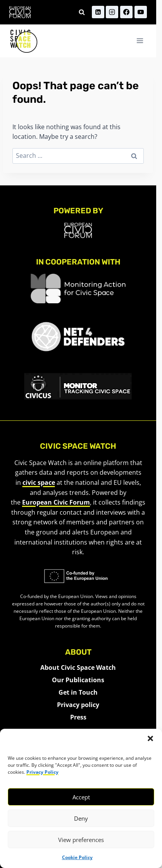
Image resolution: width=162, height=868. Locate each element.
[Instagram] (112, 12)
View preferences (81, 840)
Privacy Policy (42, 772)
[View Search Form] (82, 12)
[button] (150, 738)
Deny (81, 818)
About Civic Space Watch (78, 667)
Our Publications (78, 680)
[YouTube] (141, 12)
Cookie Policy (77, 857)
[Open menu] (140, 41)
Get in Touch (78, 692)
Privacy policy (78, 705)
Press (78, 717)
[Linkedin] (98, 12)
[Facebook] (126, 12)
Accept (81, 797)
